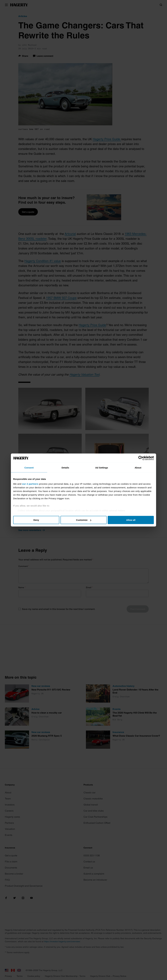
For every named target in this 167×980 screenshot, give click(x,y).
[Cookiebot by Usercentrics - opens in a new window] (136, 458)
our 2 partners (35, 484)
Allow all (128, 520)
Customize (84, 520)
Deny (39, 520)
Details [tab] (67, 468)
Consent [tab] (32, 468)
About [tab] (135, 468)
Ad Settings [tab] (100, 468)
